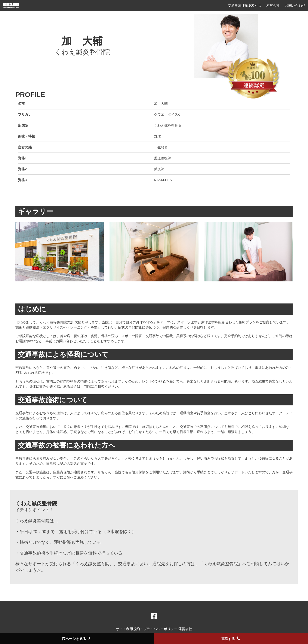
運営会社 (273, 5)
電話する (231, 639)
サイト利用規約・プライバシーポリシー (147, 629)
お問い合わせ (295, 5)
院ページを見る (77, 639)
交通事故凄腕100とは (244, 5)
